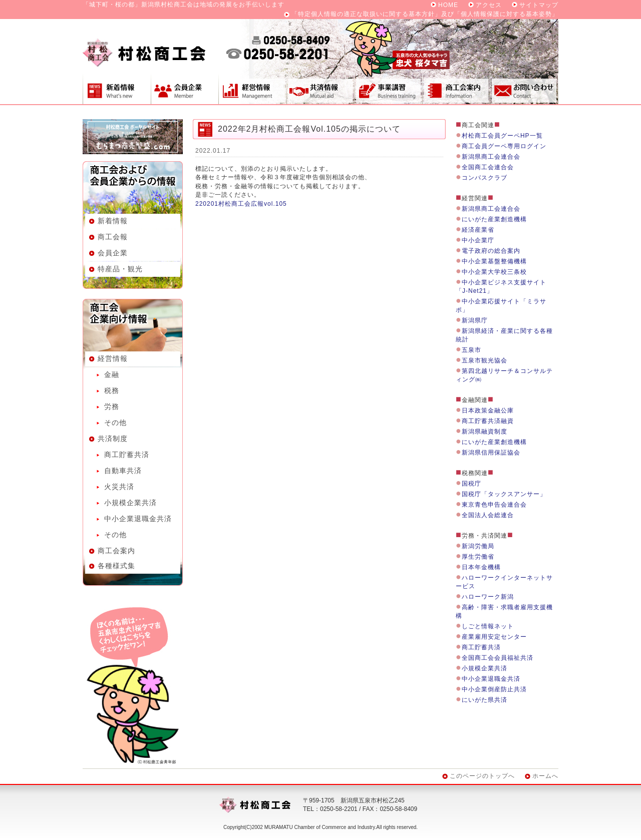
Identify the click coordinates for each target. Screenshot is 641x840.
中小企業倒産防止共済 (494, 689)
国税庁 (471, 484)
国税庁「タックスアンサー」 (504, 494)
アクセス (489, 5)
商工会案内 (456, 89)
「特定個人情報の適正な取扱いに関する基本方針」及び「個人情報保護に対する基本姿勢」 (425, 14)
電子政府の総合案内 (491, 251)
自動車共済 (123, 471)
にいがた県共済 (485, 700)
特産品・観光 (120, 269)
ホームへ (545, 776)
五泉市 (471, 350)
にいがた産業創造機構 (494, 219)
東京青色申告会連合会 (494, 505)
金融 (112, 374)
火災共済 (119, 487)
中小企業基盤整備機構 (494, 261)
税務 (112, 390)
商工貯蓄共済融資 (488, 421)
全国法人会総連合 (488, 515)
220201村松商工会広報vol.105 (241, 204)
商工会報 (113, 237)
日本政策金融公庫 (488, 410)
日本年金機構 (481, 567)
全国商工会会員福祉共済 (498, 658)
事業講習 (388, 89)
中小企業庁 (478, 240)
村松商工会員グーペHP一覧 (502, 136)
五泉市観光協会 (485, 360)
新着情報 (117, 89)
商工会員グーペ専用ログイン (504, 146)
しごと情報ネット (488, 626)
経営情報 (252, 89)
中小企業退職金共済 (138, 519)
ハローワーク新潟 (488, 597)
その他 (115, 423)
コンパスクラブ (485, 178)
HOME (448, 5)
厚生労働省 (478, 557)
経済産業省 (478, 230)
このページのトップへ (482, 776)
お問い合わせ (524, 89)
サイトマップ (539, 5)
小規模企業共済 (130, 503)
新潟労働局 (478, 546)
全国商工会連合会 (488, 167)
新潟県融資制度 (485, 432)
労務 (112, 406)
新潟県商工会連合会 (491, 157)
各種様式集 (116, 566)
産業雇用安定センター (494, 637)
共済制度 (320, 89)
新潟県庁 (475, 320)
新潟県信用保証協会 (491, 453)
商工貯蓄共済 (127, 455)
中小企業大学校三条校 (494, 272)
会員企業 (185, 89)
